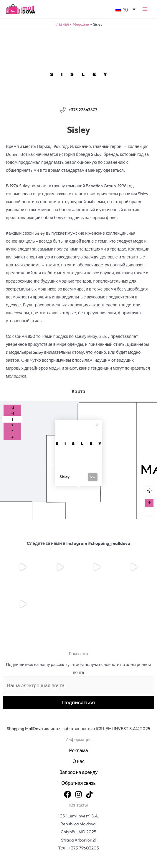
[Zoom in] (149, 503)
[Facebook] (68, 794)
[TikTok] (89, 794)
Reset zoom (149, 491)
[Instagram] (78, 794)
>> (92, 477)
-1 (13, 413)
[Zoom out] (149, 511)
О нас (78, 761)
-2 (13, 408)
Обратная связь (78, 783)
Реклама (78, 750)
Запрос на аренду (79, 772)
